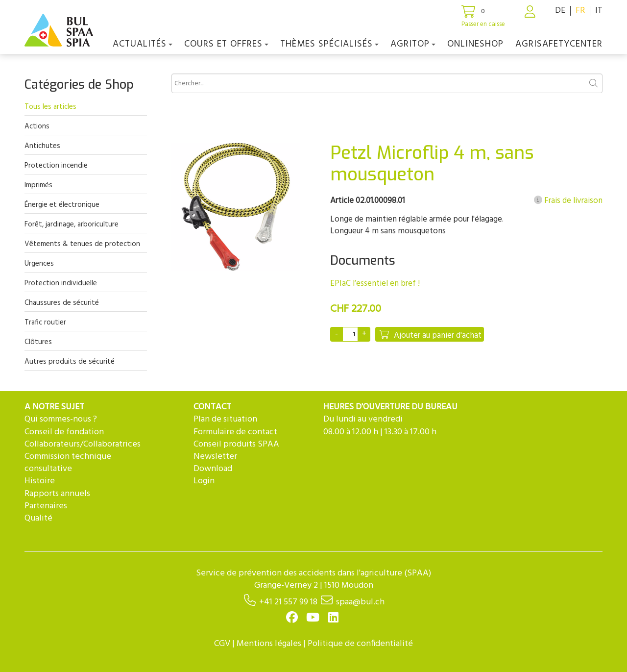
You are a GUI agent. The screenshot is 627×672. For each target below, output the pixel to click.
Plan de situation (225, 419)
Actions (37, 126)
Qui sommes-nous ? (61, 419)
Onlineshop (475, 44)
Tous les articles (50, 107)
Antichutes (42, 146)
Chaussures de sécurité (62, 303)
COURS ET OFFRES (226, 44)
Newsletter (215, 457)
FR (580, 11)
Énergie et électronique (62, 205)
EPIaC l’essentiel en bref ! (375, 284)
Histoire (40, 481)
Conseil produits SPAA (236, 444)
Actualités (143, 44)
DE (560, 11)
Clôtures (38, 342)
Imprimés (38, 185)
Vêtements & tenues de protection (82, 244)
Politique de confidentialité (360, 644)
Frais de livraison (568, 201)
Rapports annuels (57, 494)
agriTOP (413, 44)
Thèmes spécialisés (329, 44)
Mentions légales (269, 644)
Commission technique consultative (68, 463)
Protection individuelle (61, 283)
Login (204, 481)
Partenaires (46, 506)
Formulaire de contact (235, 432)
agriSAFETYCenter (559, 44)
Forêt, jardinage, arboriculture (72, 224)
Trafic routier (45, 323)
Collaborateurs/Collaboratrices (83, 444)
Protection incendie (56, 166)
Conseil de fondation (64, 432)
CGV (222, 644)
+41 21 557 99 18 (288, 602)
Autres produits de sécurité (70, 362)
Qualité (38, 518)
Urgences (39, 264)
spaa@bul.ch (360, 602)
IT (599, 11)
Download (213, 469)
